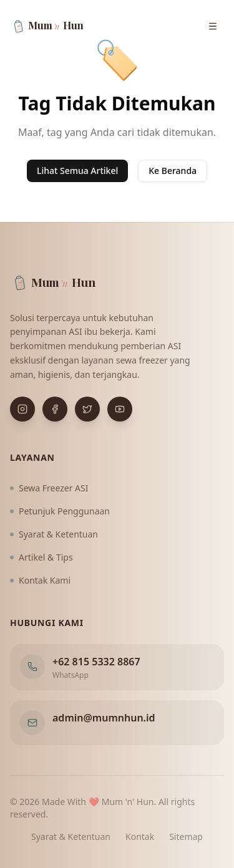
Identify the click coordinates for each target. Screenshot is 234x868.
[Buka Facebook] (55, 409)
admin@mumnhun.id (104, 718)
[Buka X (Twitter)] (87, 409)
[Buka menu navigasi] (213, 26)
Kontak (140, 837)
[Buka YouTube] (120, 409)
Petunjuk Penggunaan (60, 511)
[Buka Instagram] (22, 409)
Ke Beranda (173, 171)
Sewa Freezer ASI (49, 488)
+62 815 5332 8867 (96, 662)
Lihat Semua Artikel (77, 171)
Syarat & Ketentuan (54, 534)
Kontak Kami (40, 580)
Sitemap (186, 837)
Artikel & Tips (41, 557)
